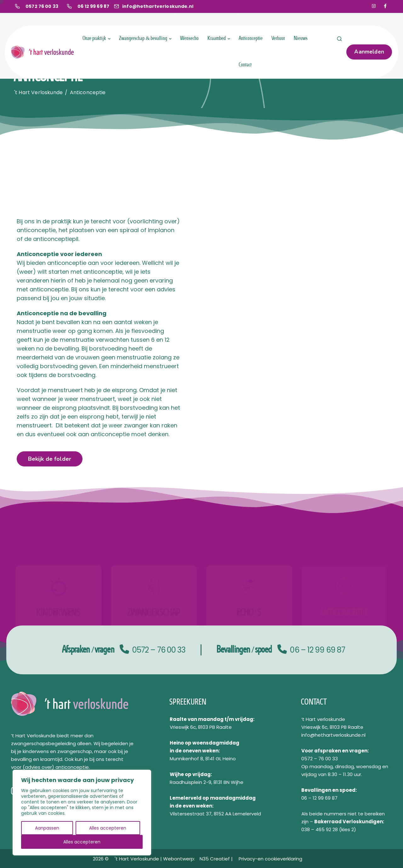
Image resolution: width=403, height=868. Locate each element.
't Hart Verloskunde (137, 859)
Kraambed (217, 39)
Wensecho (190, 39)
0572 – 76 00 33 (159, 650)
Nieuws (301, 39)
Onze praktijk (95, 39)
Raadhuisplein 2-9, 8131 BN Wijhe (207, 782)
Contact (245, 65)
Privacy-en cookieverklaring (270, 859)
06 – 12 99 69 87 (318, 650)
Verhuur (278, 39)
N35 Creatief (215, 859)
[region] (82, 813)
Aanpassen (47, 828)
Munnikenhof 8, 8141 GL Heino (203, 759)
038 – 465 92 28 (320, 829)
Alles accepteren (108, 828)
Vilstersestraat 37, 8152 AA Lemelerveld (215, 814)
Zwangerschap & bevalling (143, 39)
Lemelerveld (186, 798)
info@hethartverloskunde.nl (333, 735)
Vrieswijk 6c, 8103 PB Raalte (201, 727)
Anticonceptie (251, 39)
